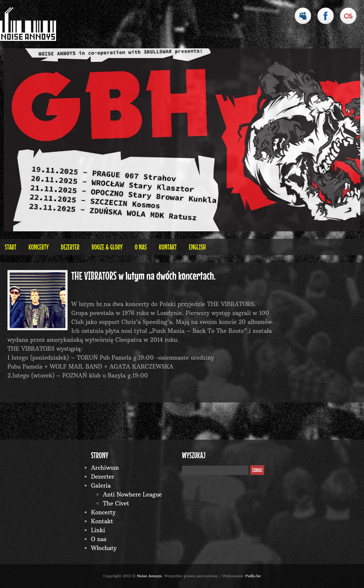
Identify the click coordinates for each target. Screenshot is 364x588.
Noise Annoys (149, 576)
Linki (98, 530)
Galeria (101, 486)
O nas (141, 247)
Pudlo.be (253, 576)
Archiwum (105, 468)
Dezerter (70, 247)
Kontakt (168, 247)
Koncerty (39, 247)
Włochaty (104, 548)
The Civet (116, 503)
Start (11, 247)
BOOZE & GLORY (107, 247)
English (197, 247)
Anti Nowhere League (132, 494)
